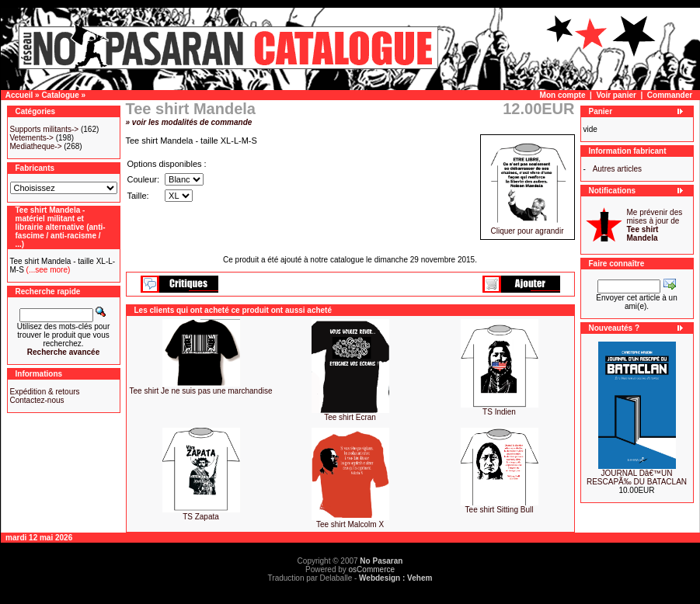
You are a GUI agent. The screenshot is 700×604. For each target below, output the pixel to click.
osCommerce (372, 569)
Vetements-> (32, 138)
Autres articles (617, 169)
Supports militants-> (45, 129)
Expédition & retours (45, 392)
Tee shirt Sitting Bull (500, 510)
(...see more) (47, 270)
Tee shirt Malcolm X (350, 524)
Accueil (19, 95)
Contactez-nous (37, 400)
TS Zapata (201, 517)
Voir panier (616, 95)
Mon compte (563, 95)
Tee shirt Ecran (350, 417)
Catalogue (60, 95)
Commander (670, 95)
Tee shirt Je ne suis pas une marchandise (201, 391)
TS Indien (499, 412)
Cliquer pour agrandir (528, 227)
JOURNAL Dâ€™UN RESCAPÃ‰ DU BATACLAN (637, 477)
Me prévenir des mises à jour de (655, 225)
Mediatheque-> (36, 146)
